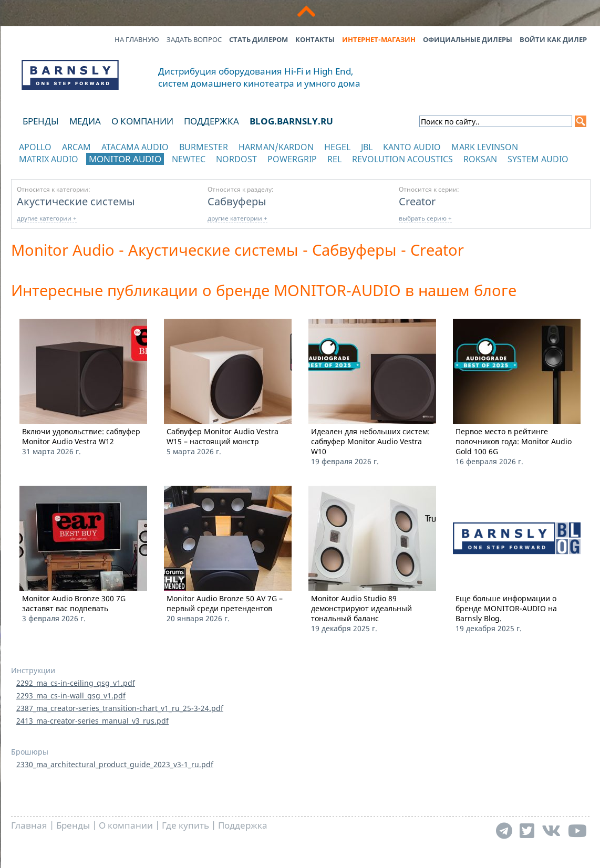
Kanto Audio (412, 147)
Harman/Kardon (276, 147)
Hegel (337, 147)
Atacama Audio (135, 147)
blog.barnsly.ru (291, 121)
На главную (137, 39)
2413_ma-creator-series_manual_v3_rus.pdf (92, 721)
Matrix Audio (49, 159)
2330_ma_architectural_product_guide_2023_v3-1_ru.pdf (115, 764)
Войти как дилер (553, 39)
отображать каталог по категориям (71, 169)
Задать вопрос (194, 39)
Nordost (236, 159)
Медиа (85, 121)
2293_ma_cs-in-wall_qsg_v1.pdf (71, 696)
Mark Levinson (485, 147)
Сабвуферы (237, 201)
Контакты (315, 39)
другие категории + (47, 218)
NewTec (189, 159)
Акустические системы (76, 201)
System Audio (538, 159)
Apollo (35, 147)
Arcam (76, 147)
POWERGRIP (292, 159)
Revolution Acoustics (402, 159)
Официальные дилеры (468, 39)
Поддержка (211, 121)
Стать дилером (258, 39)
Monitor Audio (125, 159)
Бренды (41, 121)
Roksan (480, 159)
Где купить (185, 825)
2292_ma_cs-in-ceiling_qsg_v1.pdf (76, 683)
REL (334, 159)
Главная (29, 825)
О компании (142, 121)
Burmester (204, 147)
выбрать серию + (425, 218)
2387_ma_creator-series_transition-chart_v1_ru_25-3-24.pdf (120, 708)
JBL (367, 147)
